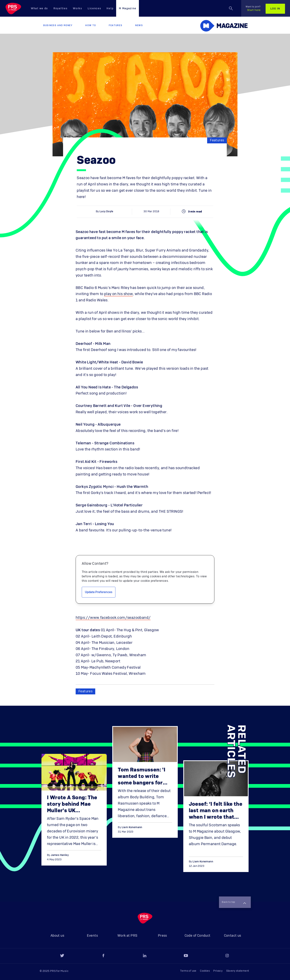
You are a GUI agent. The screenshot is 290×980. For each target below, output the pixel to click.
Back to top (233, 902)
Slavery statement (238, 971)
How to (91, 25)
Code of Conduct (198, 936)
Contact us (233, 936)
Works (77, 9)
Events (92, 936)
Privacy (218, 971)
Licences (94, 9)
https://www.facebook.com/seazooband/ (113, 618)
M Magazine (128, 9)
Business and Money (58, 25)
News (139, 25)
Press (162, 936)
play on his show (118, 294)
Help (110, 9)
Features (116, 25)
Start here (253, 9)
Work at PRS (127, 936)
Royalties (60, 9)
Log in (275, 9)
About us (57, 936)
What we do (39, 9)
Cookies (205, 971)
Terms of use (188, 971)
